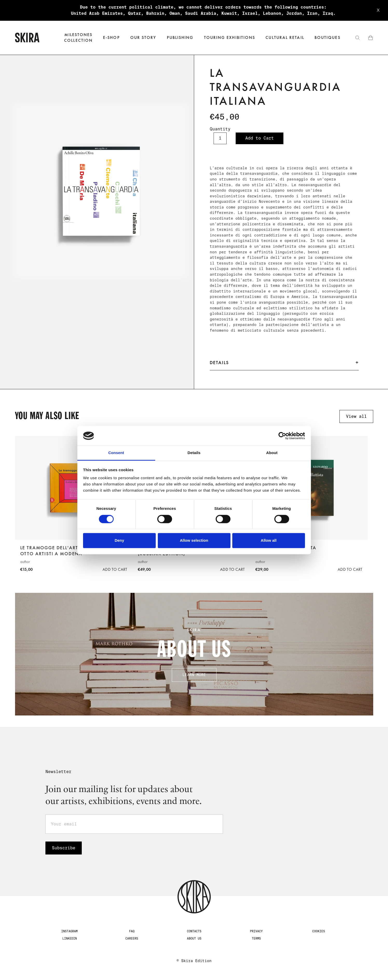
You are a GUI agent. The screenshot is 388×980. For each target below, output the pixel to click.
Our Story (143, 37)
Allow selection (194, 541)
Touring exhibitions (230, 37)
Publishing (180, 37)
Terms (256, 939)
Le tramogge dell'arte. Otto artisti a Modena (52, 551)
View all (356, 416)
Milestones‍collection (78, 37)
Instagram (69, 931)
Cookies (319, 931)
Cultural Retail (285, 37)
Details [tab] (194, 453)
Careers (132, 939)
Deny (120, 541)
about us (194, 939)
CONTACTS (194, 931)
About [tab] (272, 453)
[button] (111, 38)
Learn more (194, 675)
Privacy (256, 931)
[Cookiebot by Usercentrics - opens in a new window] (282, 436)
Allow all (269, 541)
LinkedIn (70, 939)
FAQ (132, 931)
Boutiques (328, 37)
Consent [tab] (116, 453)
